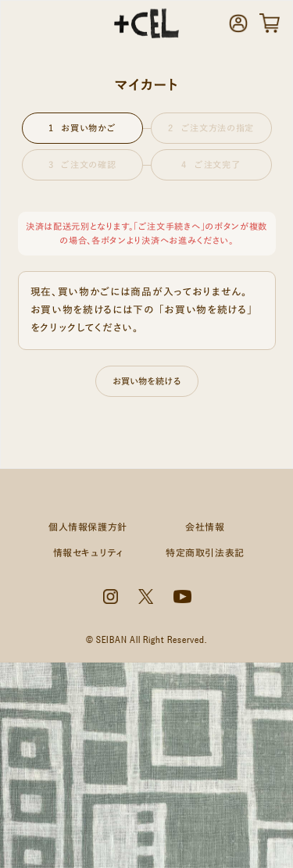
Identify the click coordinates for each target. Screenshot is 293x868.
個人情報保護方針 (88, 527)
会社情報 (205, 527)
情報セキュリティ (88, 552)
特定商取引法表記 (205, 552)
